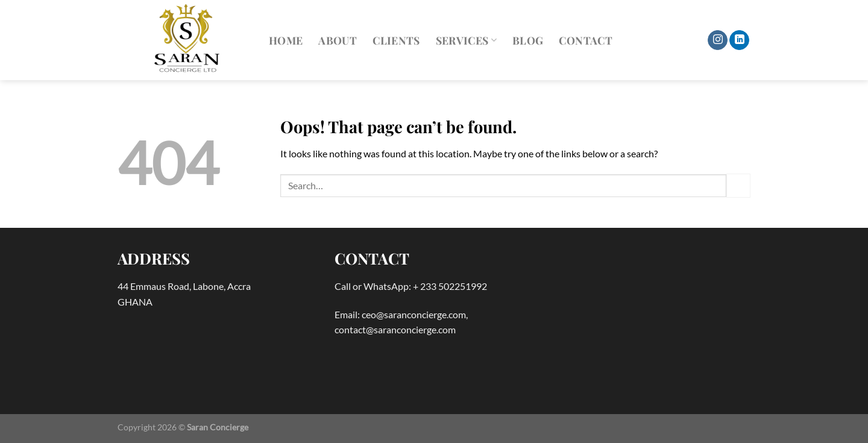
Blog (528, 40)
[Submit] (738, 185)
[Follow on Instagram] (718, 40)
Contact (585, 40)
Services (466, 40)
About (338, 40)
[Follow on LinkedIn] (739, 40)
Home (286, 40)
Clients (396, 40)
